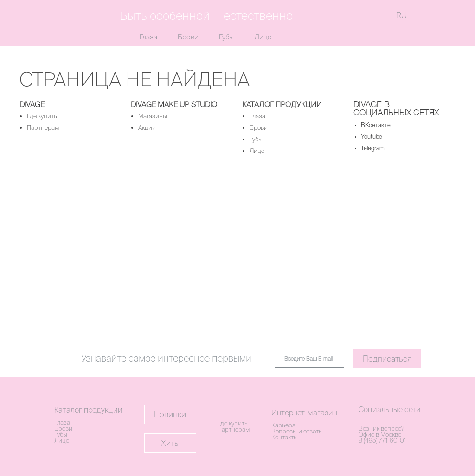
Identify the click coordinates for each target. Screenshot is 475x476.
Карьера (283, 425)
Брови (188, 37)
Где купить (42, 116)
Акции (147, 128)
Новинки (170, 414)
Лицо (263, 37)
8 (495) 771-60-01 (382, 441)
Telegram (373, 149)
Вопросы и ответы (297, 431)
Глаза (148, 37)
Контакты (285, 437)
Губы (226, 37)
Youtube (372, 137)
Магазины (153, 116)
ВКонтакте (376, 125)
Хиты (170, 443)
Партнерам (43, 128)
